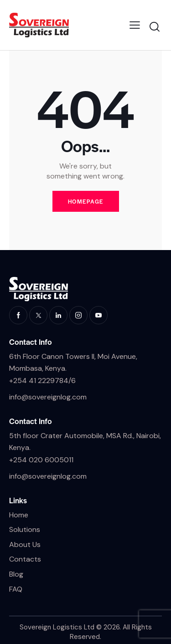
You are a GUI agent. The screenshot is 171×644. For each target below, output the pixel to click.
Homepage (86, 201)
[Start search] (154, 27)
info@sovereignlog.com (48, 397)
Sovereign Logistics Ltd (57, 627)
